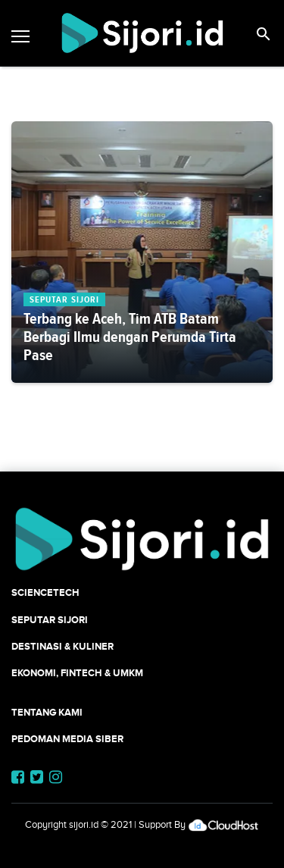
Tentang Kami (47, 712)
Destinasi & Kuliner (62, 646)
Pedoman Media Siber (67, 739)
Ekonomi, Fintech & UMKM (77, 673)
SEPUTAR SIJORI (50, 620)
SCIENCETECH (45, 592)
